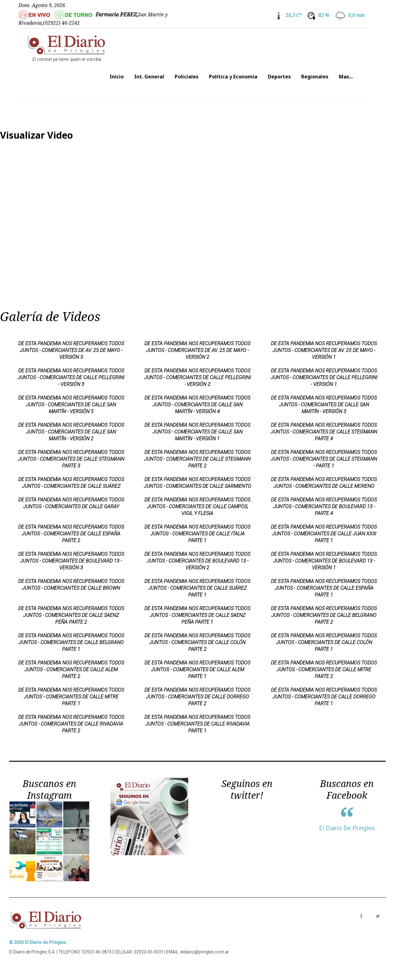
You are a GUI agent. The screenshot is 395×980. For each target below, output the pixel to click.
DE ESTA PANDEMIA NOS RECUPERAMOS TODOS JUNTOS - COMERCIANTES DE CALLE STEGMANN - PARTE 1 (324, 459)
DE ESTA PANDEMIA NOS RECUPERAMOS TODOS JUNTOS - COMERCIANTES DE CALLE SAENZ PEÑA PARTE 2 (71, 615)
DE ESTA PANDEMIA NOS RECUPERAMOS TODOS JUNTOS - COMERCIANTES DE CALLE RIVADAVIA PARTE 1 (197, 724)
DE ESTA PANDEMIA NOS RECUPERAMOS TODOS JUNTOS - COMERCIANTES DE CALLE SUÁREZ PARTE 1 (197, 588)
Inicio (117, 77)
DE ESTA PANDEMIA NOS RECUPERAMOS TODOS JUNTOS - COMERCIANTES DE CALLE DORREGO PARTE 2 (197, 697)
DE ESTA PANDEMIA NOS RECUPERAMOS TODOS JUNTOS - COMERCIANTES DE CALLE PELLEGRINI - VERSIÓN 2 (197, 377)
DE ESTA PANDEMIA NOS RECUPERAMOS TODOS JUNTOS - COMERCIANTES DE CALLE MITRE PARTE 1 (71, 697)
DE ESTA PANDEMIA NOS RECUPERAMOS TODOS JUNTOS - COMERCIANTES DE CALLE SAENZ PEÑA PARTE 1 (197, 615)
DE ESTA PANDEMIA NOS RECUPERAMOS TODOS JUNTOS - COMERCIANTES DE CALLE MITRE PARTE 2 (324, 670)
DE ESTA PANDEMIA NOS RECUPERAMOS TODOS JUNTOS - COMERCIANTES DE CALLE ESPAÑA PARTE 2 (71, 534)
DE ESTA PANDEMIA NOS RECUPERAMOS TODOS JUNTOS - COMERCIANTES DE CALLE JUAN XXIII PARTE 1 (324, 534)
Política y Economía (233, 77)
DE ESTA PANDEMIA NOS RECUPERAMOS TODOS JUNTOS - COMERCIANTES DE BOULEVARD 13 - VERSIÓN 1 (324, 561)
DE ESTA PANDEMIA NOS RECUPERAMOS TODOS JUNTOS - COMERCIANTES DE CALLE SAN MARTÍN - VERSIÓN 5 (71, 405)
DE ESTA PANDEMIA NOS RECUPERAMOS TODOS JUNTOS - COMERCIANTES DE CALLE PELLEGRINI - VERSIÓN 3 (71, 377)
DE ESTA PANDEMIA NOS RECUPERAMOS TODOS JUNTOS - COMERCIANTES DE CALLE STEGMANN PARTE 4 (324, 432)
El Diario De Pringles (347, 828)
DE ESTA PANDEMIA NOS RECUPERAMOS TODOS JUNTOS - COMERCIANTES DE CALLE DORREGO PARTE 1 (324, 697)
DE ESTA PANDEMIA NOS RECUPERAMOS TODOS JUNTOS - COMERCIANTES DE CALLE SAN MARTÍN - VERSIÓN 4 (197, 405)
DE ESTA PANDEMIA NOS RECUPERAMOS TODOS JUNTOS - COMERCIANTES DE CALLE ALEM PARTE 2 (71, 670)
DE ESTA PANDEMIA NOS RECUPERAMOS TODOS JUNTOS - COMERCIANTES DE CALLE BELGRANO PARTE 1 (71, 642)
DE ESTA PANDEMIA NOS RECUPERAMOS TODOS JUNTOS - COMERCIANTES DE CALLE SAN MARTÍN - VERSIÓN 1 (197, 432)
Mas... (346, 77)
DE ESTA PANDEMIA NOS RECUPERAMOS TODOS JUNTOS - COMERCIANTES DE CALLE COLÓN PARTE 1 (324, 642)
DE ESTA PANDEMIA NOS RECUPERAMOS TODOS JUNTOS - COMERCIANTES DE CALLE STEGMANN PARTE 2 (197, 459)
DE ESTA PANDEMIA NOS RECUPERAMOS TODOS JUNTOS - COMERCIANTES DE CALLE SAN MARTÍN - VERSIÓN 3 (324, 405)
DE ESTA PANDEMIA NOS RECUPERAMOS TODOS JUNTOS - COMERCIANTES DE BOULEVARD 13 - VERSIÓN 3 (71, 561)
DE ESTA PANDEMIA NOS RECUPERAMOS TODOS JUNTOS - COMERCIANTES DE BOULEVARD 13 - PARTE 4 (324, 507)
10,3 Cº (293, 15)
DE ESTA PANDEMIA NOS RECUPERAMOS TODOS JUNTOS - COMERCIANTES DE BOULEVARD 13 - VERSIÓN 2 (197, 561)
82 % (324, 15)
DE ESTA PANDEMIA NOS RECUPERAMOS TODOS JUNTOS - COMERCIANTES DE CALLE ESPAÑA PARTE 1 (324, 588)
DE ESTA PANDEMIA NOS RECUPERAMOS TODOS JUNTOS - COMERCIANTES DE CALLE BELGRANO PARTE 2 (324, 615)
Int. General (149, 77)
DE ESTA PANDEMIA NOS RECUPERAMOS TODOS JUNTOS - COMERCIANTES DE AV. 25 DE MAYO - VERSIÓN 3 (71, 350)
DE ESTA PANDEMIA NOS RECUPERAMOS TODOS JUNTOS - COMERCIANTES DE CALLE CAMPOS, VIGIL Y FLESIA (197, 507)
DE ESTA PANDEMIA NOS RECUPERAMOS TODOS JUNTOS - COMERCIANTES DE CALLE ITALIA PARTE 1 (197, 534)
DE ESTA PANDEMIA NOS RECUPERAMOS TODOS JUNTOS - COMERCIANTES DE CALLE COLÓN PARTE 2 (197, 642)
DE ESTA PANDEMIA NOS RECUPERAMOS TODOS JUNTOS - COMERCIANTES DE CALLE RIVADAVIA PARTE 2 (71, 724)
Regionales (315, 77)
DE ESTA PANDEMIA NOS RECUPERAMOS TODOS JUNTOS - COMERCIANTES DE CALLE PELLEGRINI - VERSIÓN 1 (324, 377)
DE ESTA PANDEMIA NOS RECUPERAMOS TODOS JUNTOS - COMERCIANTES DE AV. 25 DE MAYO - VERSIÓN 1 (324, 350)
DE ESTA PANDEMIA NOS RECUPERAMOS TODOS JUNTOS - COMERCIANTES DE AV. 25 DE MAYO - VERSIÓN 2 (197, 350)
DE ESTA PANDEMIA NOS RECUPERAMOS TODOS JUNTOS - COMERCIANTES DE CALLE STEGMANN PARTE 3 (71, 459)
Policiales (187, 77)
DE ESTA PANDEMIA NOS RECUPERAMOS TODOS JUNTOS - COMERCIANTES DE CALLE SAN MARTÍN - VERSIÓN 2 (71, 432)
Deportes (279, 77)
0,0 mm (356, 15)
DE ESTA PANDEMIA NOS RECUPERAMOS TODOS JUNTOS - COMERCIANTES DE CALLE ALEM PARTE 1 (197, 670)
